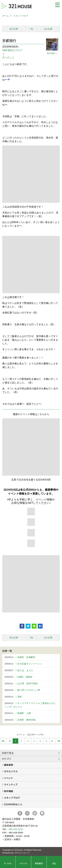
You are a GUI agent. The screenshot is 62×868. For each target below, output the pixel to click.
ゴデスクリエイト (22, 853)
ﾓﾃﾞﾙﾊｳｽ (8, 863)
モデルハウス (11, 771)
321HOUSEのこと (13, 804)
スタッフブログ (12, 798)
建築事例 (8, 765)
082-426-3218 (16, 829)
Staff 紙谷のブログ (12, 50)
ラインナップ (11, 784)
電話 (54, 863)
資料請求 (39, 863)
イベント (8, 778)
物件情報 (8, 791)
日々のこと (8, 58)
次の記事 (48, 29)
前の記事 (14, 29)
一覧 (31, 29)
